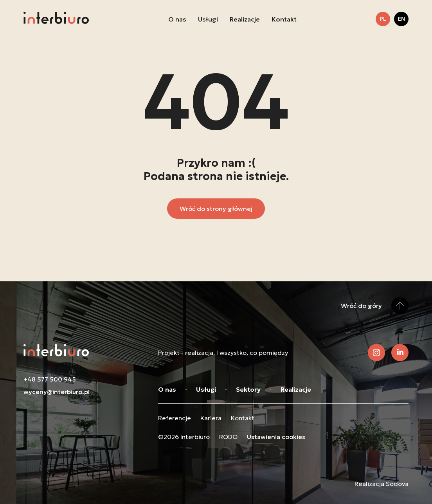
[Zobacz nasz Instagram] (376, 353)
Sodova (397, 484)
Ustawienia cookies (276, 437)
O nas (177, 19)
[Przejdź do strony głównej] (56, 19)
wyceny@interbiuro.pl (57, 392)
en (401, 19)
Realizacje (245, 19)
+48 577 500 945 (50, 379)
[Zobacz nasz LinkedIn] (400, 353)
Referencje (175, 418)
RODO (228, 437)
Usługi (208, 19)
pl (383, 19)
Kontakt (284, 19)
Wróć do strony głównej (216, 209)
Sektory (248, 389)
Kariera (211, 418)
